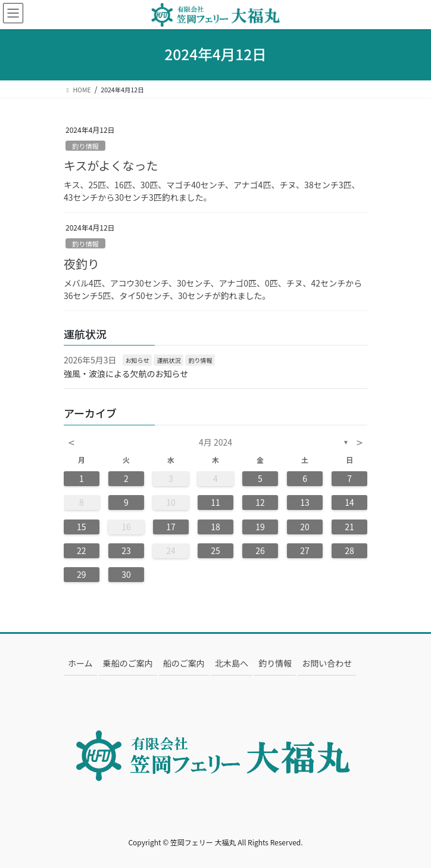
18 (215, 527)
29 (82, 574)
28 (349, 550)
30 (126, 574)
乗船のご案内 (128, 663)
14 (349, 502)
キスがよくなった (111, 165)
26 (260, 550)
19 (260, 527)
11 (215, 502)
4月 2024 (215, 442)
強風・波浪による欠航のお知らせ (126, 374)
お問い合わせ (327, 663)
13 (305, 502)
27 (305, 550)
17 (171, 527)
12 (260, 502)
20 (305, 527)
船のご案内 (184, 663)
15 (82, 527)
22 (82, 550)
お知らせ (138, 360)
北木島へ (232, 663)
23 (126, 550)
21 (349, 527)
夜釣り (82, 264)
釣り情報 (85, 146)
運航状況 (168, 360)
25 (215, 550)
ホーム (80, 663)
